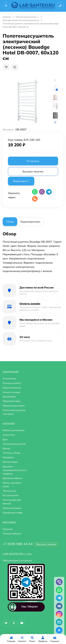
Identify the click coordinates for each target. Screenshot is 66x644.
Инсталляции (10, 462)
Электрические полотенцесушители (21, 20)
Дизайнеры (9, 396)
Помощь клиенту (12, 383)
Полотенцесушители (26, 17)
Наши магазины (12, 388)
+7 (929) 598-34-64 (18, 544)
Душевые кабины (12, 478)
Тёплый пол (9, 491)
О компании (9, 378)
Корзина (8, 529)
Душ (5, 439)
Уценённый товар (12, 513)
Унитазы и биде (11, 453)
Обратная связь (12, 401)
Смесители (9, 435)
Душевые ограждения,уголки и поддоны (15, 470)
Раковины (8, 457)
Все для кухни (10, 495)
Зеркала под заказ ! (14, 406)
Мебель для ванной (14, 430)
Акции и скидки (11, 392)
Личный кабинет (12, 534)
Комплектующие (12, 508)
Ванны (6, 448)
